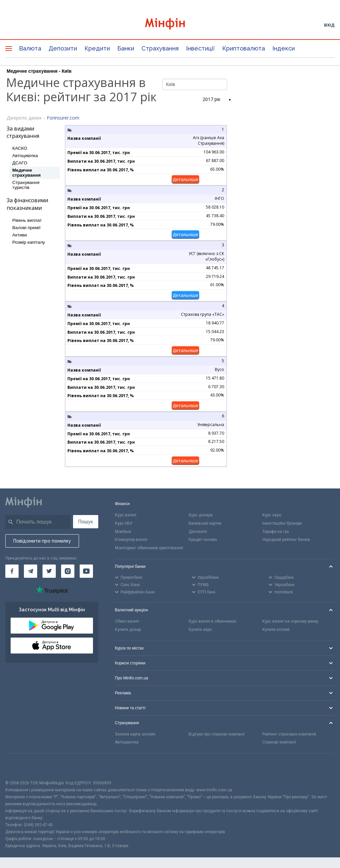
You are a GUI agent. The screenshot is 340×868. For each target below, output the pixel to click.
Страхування (160, 48)
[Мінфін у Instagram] (68, 571)
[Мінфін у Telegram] (31, 571)
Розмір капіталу (29, 242)
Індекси (284, 48)
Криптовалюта (244, 48)
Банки (126, 48)
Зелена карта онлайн (135, 734)
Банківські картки (205, 523)
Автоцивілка (25, 156)
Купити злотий (276, 630)
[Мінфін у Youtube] (86, 571)
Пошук (86, 522)
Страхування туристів (26, 185)
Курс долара (201, 515)
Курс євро (272, 515)
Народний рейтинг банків (286, 540)
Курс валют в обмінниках (212, 621)
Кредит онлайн (203, 540)
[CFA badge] (20, 767)
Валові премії (26, 228)
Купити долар (128, 630)
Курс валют (126, 515)
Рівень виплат (27, 220)
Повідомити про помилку (42, 541)
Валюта (30, 48)
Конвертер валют (131, 540)
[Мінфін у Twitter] (49, 571)
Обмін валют (127, 621)
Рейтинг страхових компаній (289, 734)
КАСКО (20, 148)
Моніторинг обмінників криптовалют (149, 548)
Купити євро (200, 630)
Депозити (63, 48)
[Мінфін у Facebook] (12, 571)
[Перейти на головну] (170, 25)
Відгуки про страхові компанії (217, 734)
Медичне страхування (26, 173)
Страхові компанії (279, 742)
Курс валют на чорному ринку (290, 621)
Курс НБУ (124, 523)
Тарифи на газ (276, 532)
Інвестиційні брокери (282, 523)
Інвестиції (200, 48)
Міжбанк (123, 532)
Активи (20, 235)
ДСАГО (20, 163)
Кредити (97, 48)
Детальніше (185, 179)
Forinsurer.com (63, 118)
